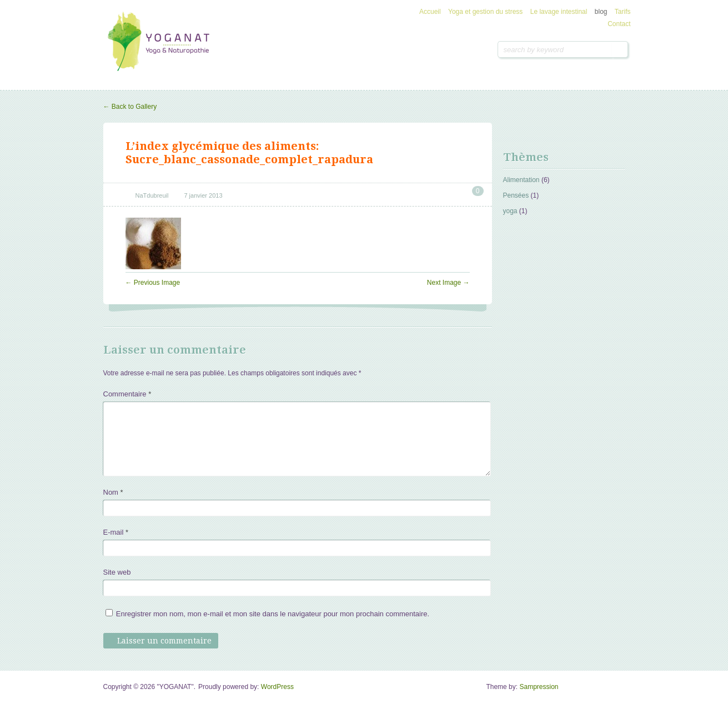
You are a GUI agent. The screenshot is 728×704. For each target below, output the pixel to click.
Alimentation (521, 180)
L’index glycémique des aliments (221, 146)
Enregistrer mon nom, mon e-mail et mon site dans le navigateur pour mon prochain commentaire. (273, 614)
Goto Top (617, 691)
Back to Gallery (130, 107)
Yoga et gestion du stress (485, 12)
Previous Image (153, 283)
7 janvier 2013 (203, 195)
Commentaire (127, 394)
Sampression (539, 687)
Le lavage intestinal (559, 12)
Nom (113, 492)
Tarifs (623, 12)
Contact (619, 24)
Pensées (516, 195)
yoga (510, 211)
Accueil (430, 12)
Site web (117, 572)
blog (601, 12)
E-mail (116, 532)
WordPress (277, 687)
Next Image (448, 283)
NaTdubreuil (152, 195)
